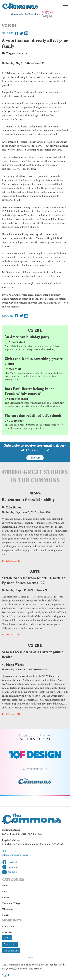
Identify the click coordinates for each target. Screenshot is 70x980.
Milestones (8, 909)
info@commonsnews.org (15, 855)
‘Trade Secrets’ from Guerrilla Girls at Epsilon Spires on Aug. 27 (33, 580)
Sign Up (35, 458)
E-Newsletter (10, 944)
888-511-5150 (10, 851)
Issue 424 (45, 512)
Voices (35, 330)
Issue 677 (42, 590)
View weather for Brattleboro (25, 14)
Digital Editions (11, 951)
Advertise (7, 932)
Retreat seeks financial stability (28, 500)
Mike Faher (13, 507)
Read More (12, 561)
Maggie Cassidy (16, 53)
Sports (5, 915)
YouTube (9, 872)
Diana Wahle (15, 665)
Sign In (6, 975)
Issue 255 (39, 63)
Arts (35, 571)
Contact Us (8, 926)
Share (7, 33)
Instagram (10, 867)
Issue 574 (42, 669)
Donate (7, 938)
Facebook (10, 862)
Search (30, 957)
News (35, 493)
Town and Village (11, 903)
